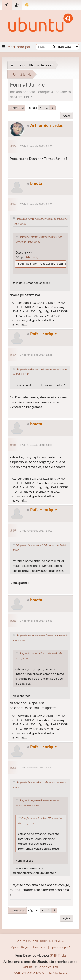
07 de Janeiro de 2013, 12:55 (36, 355)
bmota (36, 183)
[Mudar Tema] (27, 5)
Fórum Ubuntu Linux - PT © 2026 (40, 941)
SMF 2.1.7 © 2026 (27, 973)
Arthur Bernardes (46, 125)
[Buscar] (54, 47)
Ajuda (15, 947)
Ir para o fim (16, 108)
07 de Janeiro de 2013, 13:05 (36, 531)
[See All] (12, 65)
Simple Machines (54, 973)
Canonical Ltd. (48, 967)
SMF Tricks (58, 955)
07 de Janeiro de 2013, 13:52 (36, 768)
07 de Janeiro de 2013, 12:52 (36, 146)
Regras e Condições (34, 947)
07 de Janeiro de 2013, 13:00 (36, 445)
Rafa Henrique (44, 334)
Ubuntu (29, 967)
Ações (67, 116)
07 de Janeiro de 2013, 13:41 (36, 621)
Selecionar (31, 257)
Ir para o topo (17, 911)
